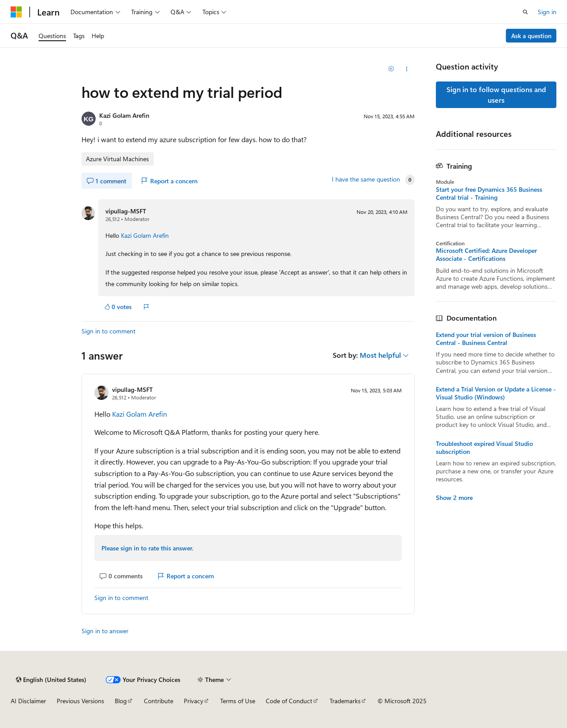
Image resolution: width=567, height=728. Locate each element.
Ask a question (531, 36)
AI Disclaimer (28, 701)
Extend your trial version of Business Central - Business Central (486, 339)
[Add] (391, 69)
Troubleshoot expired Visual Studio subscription (484, 448)
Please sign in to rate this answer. (147, 548)
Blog (121, 701)
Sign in (547, 12)
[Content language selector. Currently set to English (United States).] (51, 680)
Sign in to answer (105, 631)
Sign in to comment (109, 331)
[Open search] (525, 12)
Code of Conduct (289, 701)
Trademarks (345, 701)
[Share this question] (407, 69)
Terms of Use (238, 701)
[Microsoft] (16, 12)
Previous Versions (80, 701)
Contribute (159, 701)
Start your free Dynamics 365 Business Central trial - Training (489, 194)
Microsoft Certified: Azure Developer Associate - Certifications (486, 255)
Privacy (194, 701)
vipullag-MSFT (126, 211)
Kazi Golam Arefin (124, 115)
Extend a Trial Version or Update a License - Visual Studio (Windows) (496, 393)
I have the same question (366, 179)
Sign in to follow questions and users (496, 95)
